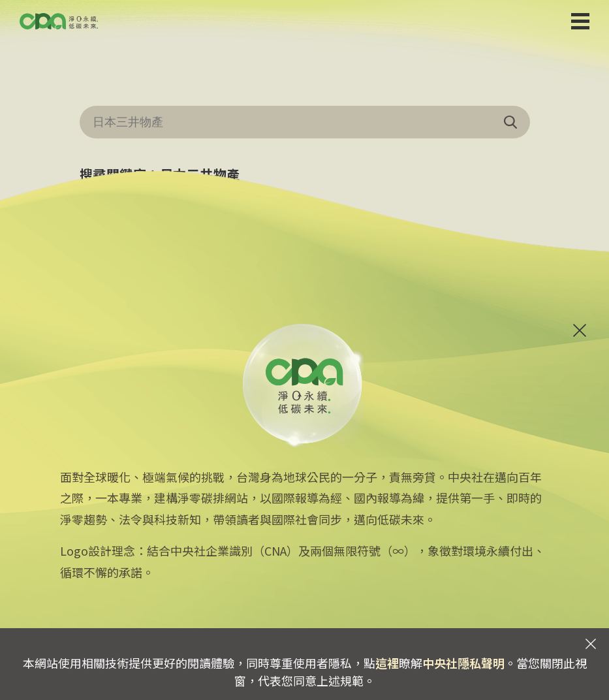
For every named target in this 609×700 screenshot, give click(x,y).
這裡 (387, 663)
